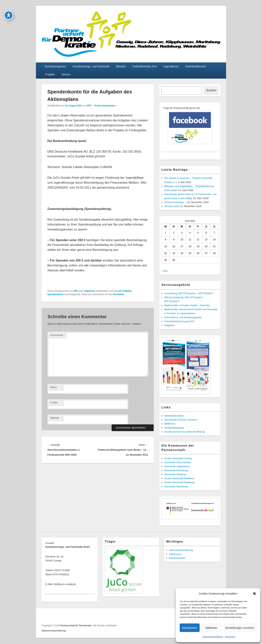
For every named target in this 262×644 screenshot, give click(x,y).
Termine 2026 (172, 206)
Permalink (118, 294)
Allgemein (89, 291)
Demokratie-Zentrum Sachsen (181, 420)
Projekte (50, 74)
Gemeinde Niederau (175, 474)
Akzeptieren (190, 628)
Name (54, 387)
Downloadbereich (196, 66)
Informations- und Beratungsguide (183, 317)
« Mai (164, 271)
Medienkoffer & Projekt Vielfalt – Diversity (187, 305)
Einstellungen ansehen (240, 628)
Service (66, 74)
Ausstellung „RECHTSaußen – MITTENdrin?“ (189, 293)
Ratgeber (169, 325)
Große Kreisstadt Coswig (178, 458)
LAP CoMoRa (124, 291)
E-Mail (54, 402)
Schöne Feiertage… (175, 202)
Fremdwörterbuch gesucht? (179, 321)
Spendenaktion (56, 294)
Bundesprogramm (55, 66)
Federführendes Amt (144, 66)
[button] (254, 594)
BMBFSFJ (170, 424)
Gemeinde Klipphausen (177, 466)
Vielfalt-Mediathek (174, 428)
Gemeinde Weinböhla (176, 487)
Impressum (230, 637)
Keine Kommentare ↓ (106, 106)
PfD (89, 106)
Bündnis (121, 66)
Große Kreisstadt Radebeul (179, 478)
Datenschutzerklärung (213, 637)
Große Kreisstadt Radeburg (179, 482)
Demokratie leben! (174, 416)
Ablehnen (211, 628)
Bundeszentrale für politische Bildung (185, 432)
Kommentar (57, 335)
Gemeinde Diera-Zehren (178, 462)
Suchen (211, 90)
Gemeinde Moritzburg (176, 470)
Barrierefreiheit (177, 558)
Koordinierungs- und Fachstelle (91, 66)
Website (55, 418)
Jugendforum (171, 66)
